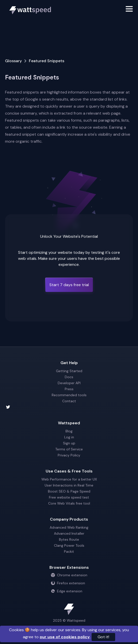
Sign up (69, 443)
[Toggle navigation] (129, 10)
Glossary (13, 61)
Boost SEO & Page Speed (69, 491)
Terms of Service (69, 449)
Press (69, 389)
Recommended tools (69, 395)
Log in (69, 437)
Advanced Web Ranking (69, 527)
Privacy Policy (69, 455)
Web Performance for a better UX (69, 479)
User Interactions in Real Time (69, 485)
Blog (69, 431)
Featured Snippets (47, 61)
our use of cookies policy (65, 637)
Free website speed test (69, 497)
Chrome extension (69, 575)
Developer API (69, 383)
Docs (69, 377)
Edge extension (67, 591)
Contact (69, 401)
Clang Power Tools (69, 545)
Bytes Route (69, 539)
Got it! (103, 637)
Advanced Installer (69, 533)
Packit (69, 551)
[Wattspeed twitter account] (69, 407)
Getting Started (69, 371)
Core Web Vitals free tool (69, 503)
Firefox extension (68, 583)
